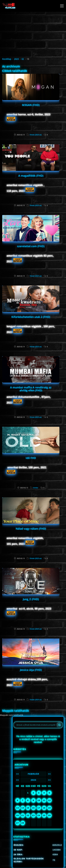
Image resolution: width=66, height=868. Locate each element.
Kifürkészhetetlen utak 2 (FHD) (31, 317)
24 (39, 815)
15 (28, 808)
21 (23, 815)
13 (18, 808)
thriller (36, 488)
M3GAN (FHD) (31, 105)
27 (18, 823)
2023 (16, 59)
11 (44, 800)
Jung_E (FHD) (31, 599)
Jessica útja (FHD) (31, 670)
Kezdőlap (7, 59)
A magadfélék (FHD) (31, 176)
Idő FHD (31, 458)
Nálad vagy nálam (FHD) (31, 529)
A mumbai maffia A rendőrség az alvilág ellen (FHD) (31, 389)
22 (28, 815)
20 (18, 815)
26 (49, 815)
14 (23, 808)
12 (49, 800)
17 (39, 808)
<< (18, 774)
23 (33, 815)
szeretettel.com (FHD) (31, 246)
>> (49, 774)
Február (34, 774)
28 (23, 823)
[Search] (59, 725)
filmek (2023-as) (36, 135)
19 (49, 808)
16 (33, 808)
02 (23, 59)
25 (44, 815)
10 (39, 800)
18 (44, 808)
